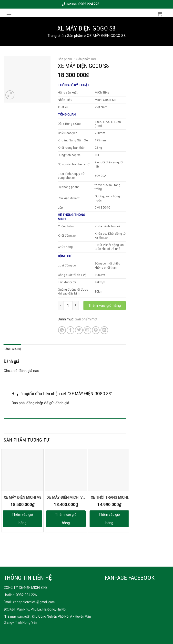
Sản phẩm (75, 36)
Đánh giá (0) (12, 349)
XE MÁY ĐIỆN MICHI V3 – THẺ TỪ (66, 499)
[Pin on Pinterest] (96, 330)
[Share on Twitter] (79, 330)
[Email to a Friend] (87, 330)
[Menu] (10, 14)
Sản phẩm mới (86, 59)
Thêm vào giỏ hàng (105, 306)
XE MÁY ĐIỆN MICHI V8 (22, 497)
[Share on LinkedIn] (104, 330)
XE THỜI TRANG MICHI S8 (109, 499)
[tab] (12, 349)
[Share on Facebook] (71, 330)
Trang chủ (55, 36)
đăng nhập (35, 403)
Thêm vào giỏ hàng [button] (22, 519)
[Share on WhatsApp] (62, 330)
